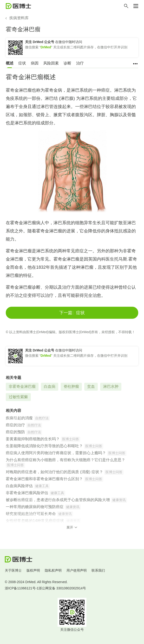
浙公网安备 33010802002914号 (62, 588)
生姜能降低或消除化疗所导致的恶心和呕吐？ (44, 446)
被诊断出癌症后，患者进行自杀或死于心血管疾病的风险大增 (58, 500)
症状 (22, 63)
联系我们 (98, 570)
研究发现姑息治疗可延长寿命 (31, 514)
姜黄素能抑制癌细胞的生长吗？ (33, 439)
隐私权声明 (53, 570)
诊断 (67, 63)
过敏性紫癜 (18, 397)
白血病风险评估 (19, 486)
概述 (10, 63)
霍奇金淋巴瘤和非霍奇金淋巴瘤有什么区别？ (44, 479)
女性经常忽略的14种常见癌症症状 (35, 521)
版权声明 (33, 570)
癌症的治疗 (15, 425)
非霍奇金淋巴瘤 (22, 386)
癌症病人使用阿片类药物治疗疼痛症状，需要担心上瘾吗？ (56, 453)
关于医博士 (13, 570)
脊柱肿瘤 (71, 386)
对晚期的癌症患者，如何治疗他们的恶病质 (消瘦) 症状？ (54, 472)
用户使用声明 (77, 570)
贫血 (91, 386)
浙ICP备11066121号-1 (22, 588)
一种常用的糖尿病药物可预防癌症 (35, 507)
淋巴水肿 (111, 386)
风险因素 (51, 63)
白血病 (50, 386)
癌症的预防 (15, 432)
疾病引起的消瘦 (19, 418)
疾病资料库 (19, 18)
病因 (35, 63)
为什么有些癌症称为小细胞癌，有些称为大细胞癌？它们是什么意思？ (65, 460)
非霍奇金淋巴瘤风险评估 (27, 493)
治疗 (80, 63)
